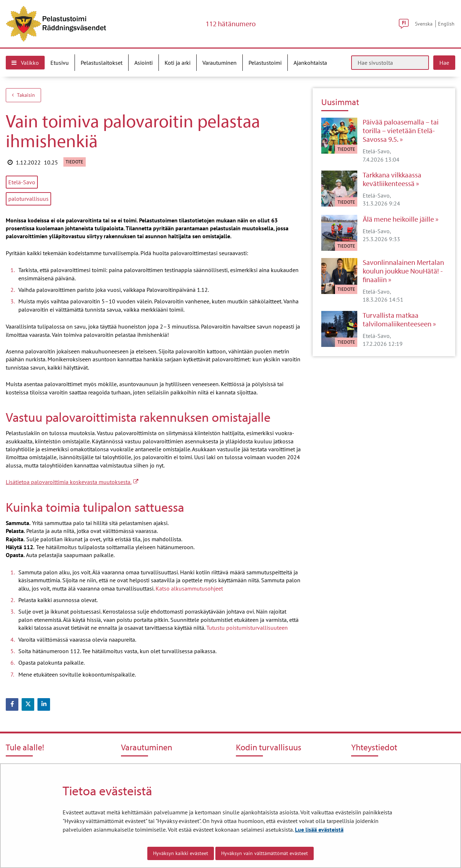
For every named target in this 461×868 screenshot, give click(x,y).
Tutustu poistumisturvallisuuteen (247, 628)
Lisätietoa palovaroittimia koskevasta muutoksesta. (72, 482)
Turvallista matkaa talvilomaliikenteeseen (397, 320)
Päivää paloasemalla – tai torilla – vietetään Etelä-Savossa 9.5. (401, 131)
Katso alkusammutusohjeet (189, 588)
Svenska (424, 24)
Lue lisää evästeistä (319, 829)
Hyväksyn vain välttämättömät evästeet (265, 853)
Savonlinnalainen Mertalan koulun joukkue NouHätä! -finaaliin (403, 271)
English (446, 24)
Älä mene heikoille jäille (398, 219)
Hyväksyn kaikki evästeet (181, 853)
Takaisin (23, 95)
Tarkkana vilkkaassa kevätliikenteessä (392, 179)
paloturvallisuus (28, 199)
